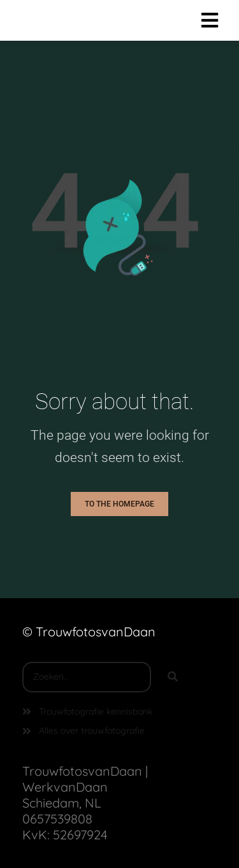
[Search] (173, 677)
